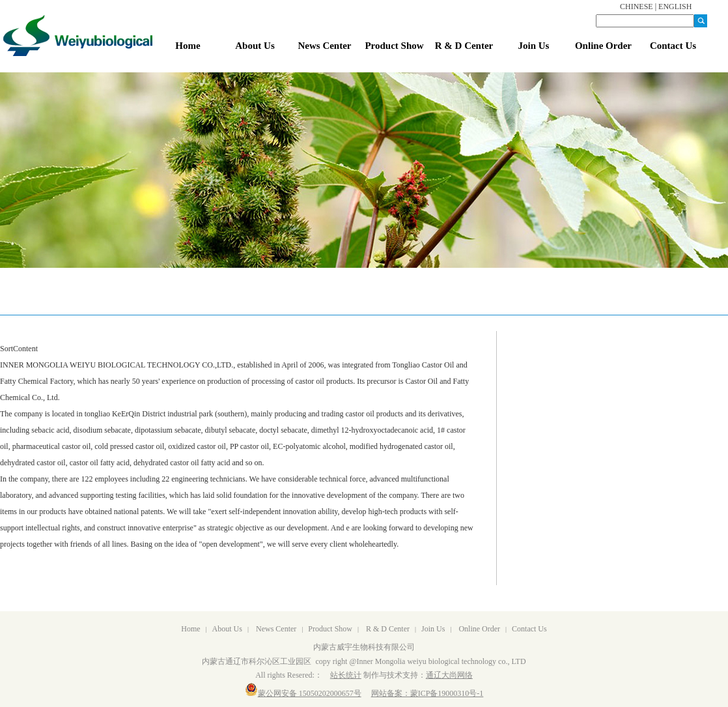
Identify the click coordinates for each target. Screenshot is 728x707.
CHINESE (637, 7)
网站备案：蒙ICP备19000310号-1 (427, 693)
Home (190, 629)
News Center (276, 629)
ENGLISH (675, 7)
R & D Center (388, 629)
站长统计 (346, 675)
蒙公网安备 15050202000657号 (303, 693)
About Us (227, 629)
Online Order (479, 629)
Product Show (330, 629)
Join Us (433, 629)
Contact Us (529, 629)
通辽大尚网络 (449, 675)
